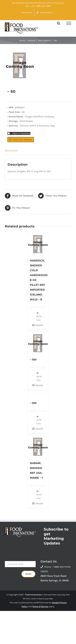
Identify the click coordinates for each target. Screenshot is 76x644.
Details (39, 325)
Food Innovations (33, 595)
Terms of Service (40, 606)
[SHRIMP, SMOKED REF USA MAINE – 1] (38, 447)
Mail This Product (21, 140)
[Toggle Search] (58, 23)
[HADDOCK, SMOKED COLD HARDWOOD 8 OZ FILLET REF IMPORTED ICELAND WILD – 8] (38, 244)
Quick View (39, 316)
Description (11, 151)
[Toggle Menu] (69, 23)
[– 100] (38, 343)
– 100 (33, 360)
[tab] (38, 151)
